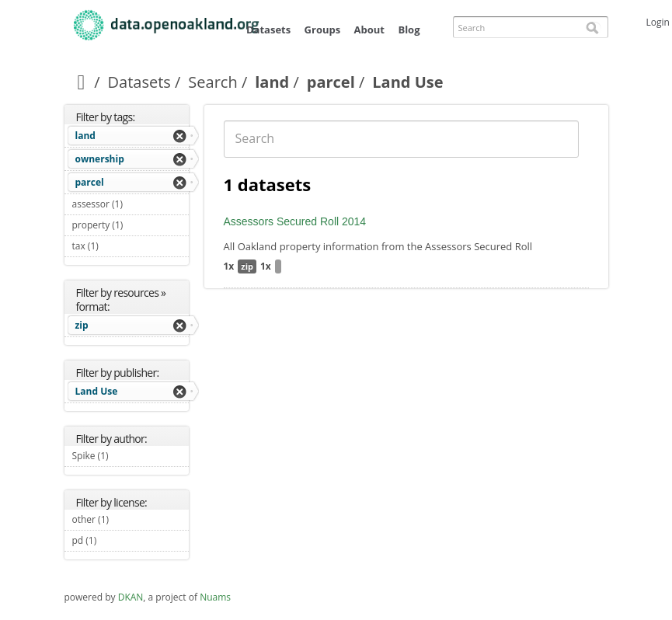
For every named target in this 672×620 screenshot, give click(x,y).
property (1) (131, 227)
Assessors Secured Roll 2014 (295, 221)
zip (82, 325)
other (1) (127, 519)
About (369, 30)
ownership (100, 159)
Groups (323, 30)
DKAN (131, 597)
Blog (409, 30)
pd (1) (115, 540)
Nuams (215, 597)
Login (658, 22)
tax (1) (117, 246)
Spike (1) (127, 456)
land (272, 82)
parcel (331, 82)
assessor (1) (131, 206)
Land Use (97, 391)
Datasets (268, 30)
